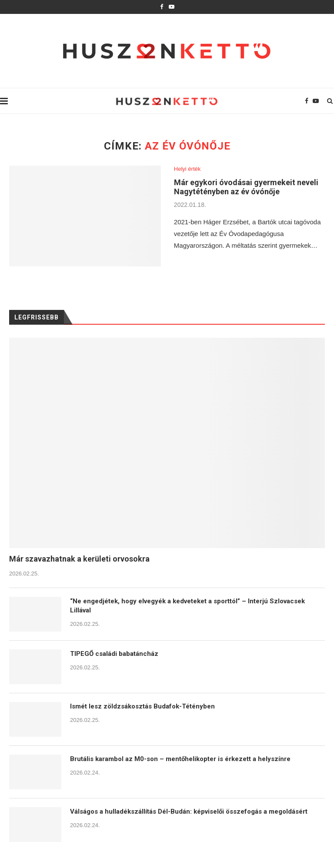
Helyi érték (187, 169)
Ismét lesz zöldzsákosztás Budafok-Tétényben (142, 706)
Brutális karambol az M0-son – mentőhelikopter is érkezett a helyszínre (180, 759)
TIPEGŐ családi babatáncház (114, 654)
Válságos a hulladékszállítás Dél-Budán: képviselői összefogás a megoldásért (189, 811)
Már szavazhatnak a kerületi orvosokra (79, 559)
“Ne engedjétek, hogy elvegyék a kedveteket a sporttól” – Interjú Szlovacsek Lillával (187, 606)
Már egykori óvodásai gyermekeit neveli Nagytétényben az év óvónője (246, 187)
